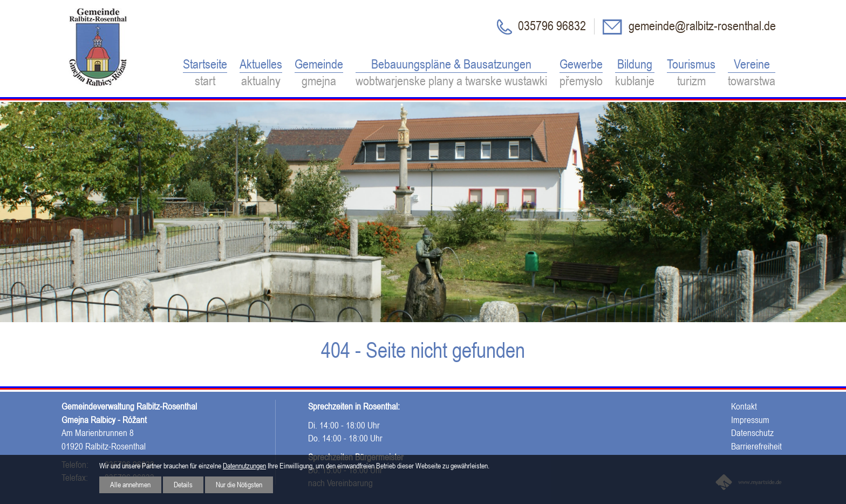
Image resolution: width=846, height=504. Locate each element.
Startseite (205, 73)
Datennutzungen (244, 466)
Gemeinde (319, 73)
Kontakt (744, 406)
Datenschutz (752, 433)
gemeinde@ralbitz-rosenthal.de (701, 26)
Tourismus (691, 73)
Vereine (752, 73)
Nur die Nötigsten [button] (239, 485)
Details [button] (183, 485)
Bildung (635, 73)
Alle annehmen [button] (130, 485)
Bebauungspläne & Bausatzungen (451, 73)
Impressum (750, 420)
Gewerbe (581, 73)
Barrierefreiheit (756, 446)
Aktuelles (261, 73)
